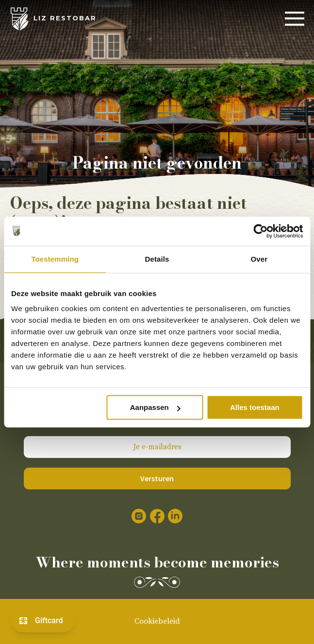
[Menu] (295, 19)
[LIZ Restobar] (53, 19)
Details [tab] (157, 259)
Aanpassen (155, 407)
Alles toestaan (255, 407)
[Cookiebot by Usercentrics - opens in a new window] (260, 231)
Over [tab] (259, 259)
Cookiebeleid (157, 621)
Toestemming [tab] (55, 259)
